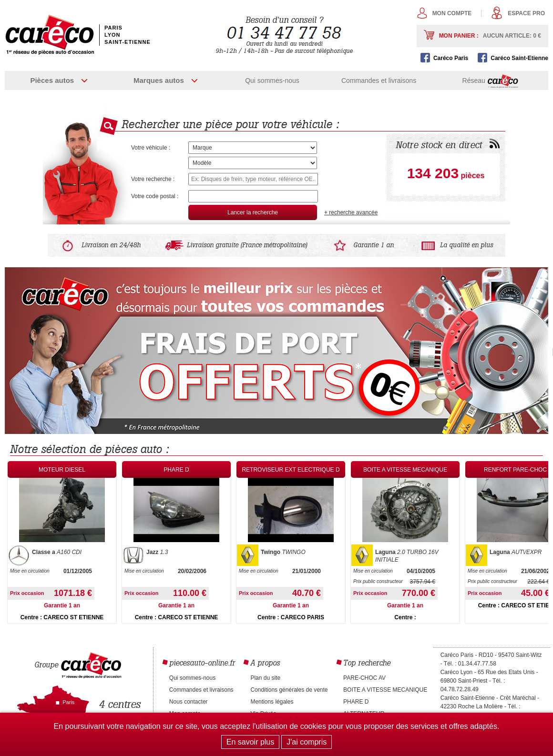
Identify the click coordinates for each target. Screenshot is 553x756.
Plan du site (265, 678)
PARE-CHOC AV (364, 678)
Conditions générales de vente (289, 690)
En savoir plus (251, 742)
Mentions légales (272, 702)
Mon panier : (490, 36)
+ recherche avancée (351, 212)
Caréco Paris (451, 58)
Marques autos (159, 80)
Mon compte (452, 13)
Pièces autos (52, 80)
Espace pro (526, 13)
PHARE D (356, 702)
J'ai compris (307, 742)
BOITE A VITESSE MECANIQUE (385, 690)
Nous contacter (189, 702)
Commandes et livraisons (379, 81)
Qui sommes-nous (272, 81)
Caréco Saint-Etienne (519, 58)
